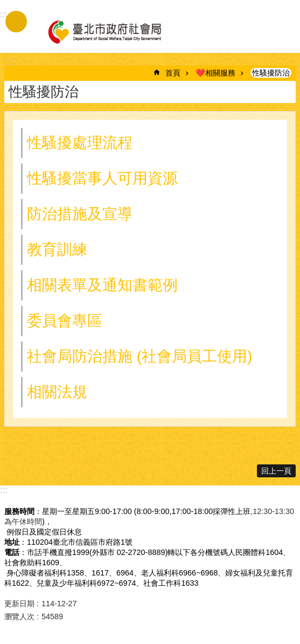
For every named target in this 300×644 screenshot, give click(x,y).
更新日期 (19, 604)
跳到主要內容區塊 (6, 6)
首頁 (173, 73)
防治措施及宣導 (80, 214)
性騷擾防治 (271, 73)
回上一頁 (276, 471)
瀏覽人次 (19, 616)
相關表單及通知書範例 (102, 285)
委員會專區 (65, 321)
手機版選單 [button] (16, 22)
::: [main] (8, 62)
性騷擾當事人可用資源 (102, 178)
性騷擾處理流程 (80, 143)
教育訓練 (57, 249)
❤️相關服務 (215, 73)
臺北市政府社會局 (104, 31)
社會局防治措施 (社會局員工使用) (139, 356)
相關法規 (57, 392)
